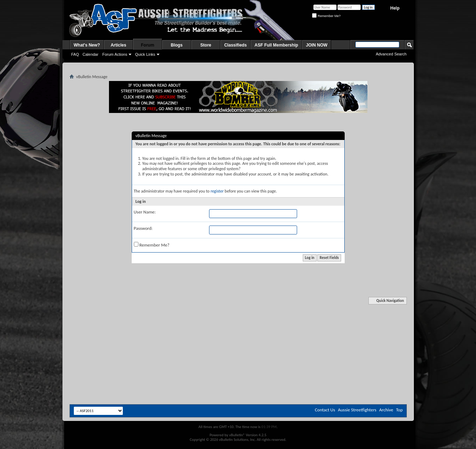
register (217, 191)
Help (395, 8)
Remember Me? (326, 16)
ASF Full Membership (276, 45)
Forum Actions (115, 54)
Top (400, 410)
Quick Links (145, 54)
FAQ (75, 54)
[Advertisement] (238, 319)
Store (206, 45)
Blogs (177, 45)
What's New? (87, 45)
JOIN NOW (317, 45)
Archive (386, 410)
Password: (143, 228)
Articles (119, 45)
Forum (147, 45)
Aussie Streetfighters (357, 410)
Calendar (91, 54)
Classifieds (236, 45)
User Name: (145, 212)
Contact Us (325, 410)
